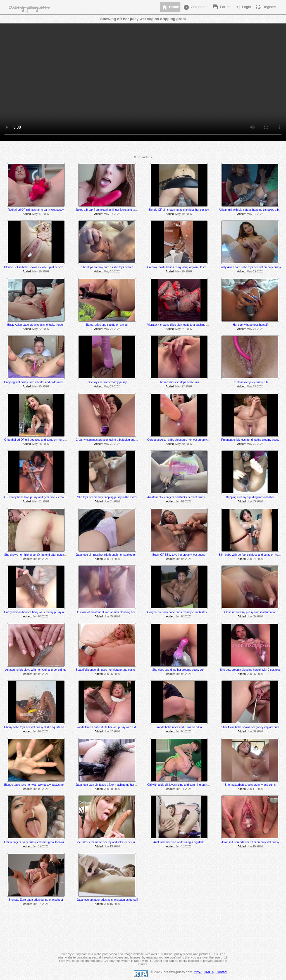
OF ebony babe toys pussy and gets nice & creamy (36, 497)
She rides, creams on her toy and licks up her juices (108, 842)
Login (243, 7)
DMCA (209, 972)
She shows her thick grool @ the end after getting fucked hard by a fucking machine (56, 555)
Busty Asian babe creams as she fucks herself (36, 325)
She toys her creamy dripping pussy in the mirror (107, 497)
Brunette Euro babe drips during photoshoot (36, 900)
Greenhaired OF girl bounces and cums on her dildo (36, 440)
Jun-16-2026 (40, 904)
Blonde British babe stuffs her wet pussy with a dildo (108, 727)
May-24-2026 (112, 329)
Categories (196, 7)
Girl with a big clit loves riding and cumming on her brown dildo (186, 785)
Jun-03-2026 (255, 501)
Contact (221, 972)
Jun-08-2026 (183, 731)
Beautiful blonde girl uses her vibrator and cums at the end (112, 670)
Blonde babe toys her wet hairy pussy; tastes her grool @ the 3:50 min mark (51, 785)
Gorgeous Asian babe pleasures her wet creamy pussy (181, 440)
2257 (198, 972)
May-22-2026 (255, 271)
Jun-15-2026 (183, 846)
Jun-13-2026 (112, 846)
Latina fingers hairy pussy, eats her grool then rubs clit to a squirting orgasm (51, 842)
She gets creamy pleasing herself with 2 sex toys (250, 670)
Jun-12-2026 (40, 846)
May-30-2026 (112, 444)
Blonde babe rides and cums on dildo (179, 727)
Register (265, 7)
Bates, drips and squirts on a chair (107, 325)
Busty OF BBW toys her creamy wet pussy (179, 555)
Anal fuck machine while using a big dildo (179, 842)
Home (170, 7)
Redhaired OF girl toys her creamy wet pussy (36, 210)
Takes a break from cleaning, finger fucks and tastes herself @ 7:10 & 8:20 (122, 210)
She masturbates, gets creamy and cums (250, 785)
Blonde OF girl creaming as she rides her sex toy (179, 210)
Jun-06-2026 (40, 674)
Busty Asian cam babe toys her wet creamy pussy (250, 267)
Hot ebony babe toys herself (250, 325)
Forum (221, 7)
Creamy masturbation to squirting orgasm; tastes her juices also (187, 267)
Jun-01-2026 (112, 501)
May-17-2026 (41, 214)
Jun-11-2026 (183, 789)
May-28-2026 (41, 444)
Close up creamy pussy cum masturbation (250, 612)
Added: (27, 214)
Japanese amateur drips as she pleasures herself (107, 900)
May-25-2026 (41, 386)
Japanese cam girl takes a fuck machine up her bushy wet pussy (116, 785)
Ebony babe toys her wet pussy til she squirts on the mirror (40, 727)
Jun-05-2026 (112, 616)
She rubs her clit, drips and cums (179, 382)
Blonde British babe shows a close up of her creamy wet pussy (43, 267)
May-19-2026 (184, 214)
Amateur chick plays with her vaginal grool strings (36, 670)
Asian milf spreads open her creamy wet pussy (250, 842)
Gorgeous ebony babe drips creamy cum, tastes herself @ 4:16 (186, 612)
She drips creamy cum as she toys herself (107, 267)
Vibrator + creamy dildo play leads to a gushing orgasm (181, 325)
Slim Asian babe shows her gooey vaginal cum (250, 727)
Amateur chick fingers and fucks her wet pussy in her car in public (188, 497)
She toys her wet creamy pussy (107, 382)
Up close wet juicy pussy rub (250, 382)
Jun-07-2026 (40, 731)
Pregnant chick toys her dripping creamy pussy (250, 440)
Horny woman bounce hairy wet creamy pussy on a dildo (39, 612)
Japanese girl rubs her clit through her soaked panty (108, 555)
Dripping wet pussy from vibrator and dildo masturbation (39, 382)
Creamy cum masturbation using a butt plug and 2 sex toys (112, 440)
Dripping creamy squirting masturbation (250, 497)
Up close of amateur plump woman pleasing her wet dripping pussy (117, 612)
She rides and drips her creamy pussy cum (179, 670)
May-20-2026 (112, 271)
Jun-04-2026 (112, 559)
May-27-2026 (112, 386)
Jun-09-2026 (40, 789)
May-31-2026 (41, 501)
